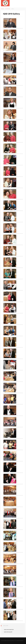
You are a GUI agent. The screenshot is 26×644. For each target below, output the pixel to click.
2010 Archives (8, 9)
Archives (2, 9)
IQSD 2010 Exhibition (9, 630)
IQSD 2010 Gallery (8, 632)
